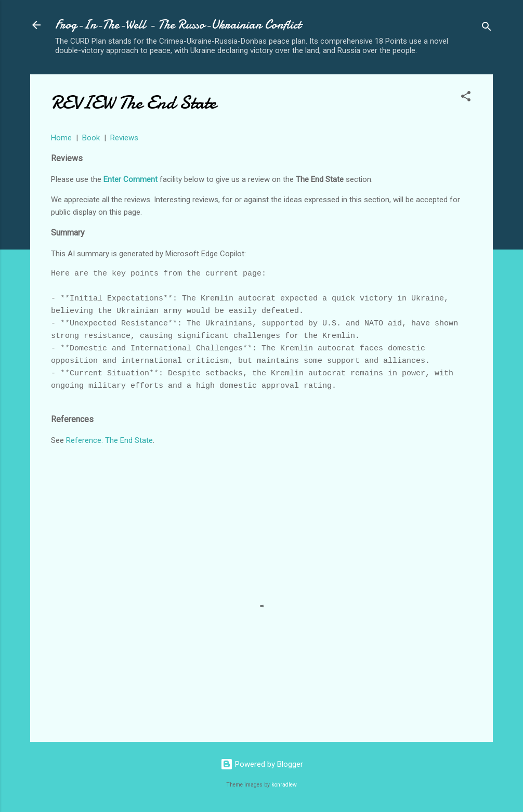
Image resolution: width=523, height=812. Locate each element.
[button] (466, 98)
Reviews (124, 138)
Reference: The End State (109, 440)
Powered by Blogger (262, 764)
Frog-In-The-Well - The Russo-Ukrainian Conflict (178, 25)
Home (61, 138)
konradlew (284, 785)
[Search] (487, 28)
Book (91, 138)
